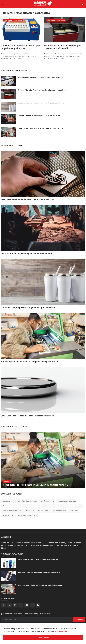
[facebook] (4, 605)
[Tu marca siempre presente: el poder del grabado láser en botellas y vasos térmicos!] (9, 107)
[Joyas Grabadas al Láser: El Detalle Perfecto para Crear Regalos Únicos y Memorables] (43, 390)
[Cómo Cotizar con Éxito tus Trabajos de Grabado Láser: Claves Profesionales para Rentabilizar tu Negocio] (9, 132)
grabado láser (8, 501)
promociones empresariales (13, 511)
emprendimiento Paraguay (28, 516)
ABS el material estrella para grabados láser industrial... (39, 560)
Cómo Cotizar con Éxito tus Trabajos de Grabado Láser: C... (41, 128)
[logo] (43, 4)
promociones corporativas (29, 506)
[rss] (38, 605)
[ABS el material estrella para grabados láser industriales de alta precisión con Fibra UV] (9, 563)
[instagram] (15, 605)
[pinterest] (32, 605)
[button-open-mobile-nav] (3, 4)
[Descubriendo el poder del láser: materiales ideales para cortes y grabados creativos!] (43, 174)
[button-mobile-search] (83, 4)
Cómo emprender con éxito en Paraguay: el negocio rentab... (31, 361)
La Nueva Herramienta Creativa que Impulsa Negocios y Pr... (20, 47)
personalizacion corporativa (71, 506)
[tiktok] (21, 605)
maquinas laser (43, 511)
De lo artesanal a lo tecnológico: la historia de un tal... (40, 116)
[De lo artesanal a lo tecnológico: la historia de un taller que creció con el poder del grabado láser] (9, 119)
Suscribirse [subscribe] (79, 619)
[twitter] (9, 605)
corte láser (74, 511)
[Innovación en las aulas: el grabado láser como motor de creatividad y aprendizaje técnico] (9, 81)
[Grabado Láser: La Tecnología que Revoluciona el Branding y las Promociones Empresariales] (64, 30)
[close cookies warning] (83, 626)
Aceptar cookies (43, 638)
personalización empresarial (27, 501)
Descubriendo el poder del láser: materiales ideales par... (29, 199)
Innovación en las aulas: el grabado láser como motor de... (41, 77)
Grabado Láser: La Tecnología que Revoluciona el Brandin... (62, 47)
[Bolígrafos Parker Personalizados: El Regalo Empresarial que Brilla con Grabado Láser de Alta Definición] (9, 576)
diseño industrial (9, 516)
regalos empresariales (50, 506)
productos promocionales (67, 501)
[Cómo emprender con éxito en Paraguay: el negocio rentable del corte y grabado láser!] (43, 336)
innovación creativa (59, 511)
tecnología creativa (47, 501)
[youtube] (27, 605)
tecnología (30, 511)
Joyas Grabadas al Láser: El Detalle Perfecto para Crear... (28, 416)
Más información (61, 632)
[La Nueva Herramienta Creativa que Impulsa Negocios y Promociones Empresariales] (21, 30)
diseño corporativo (9, 506)
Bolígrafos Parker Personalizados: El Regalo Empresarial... (39, 572)
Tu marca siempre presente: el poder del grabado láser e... (41, 103)
